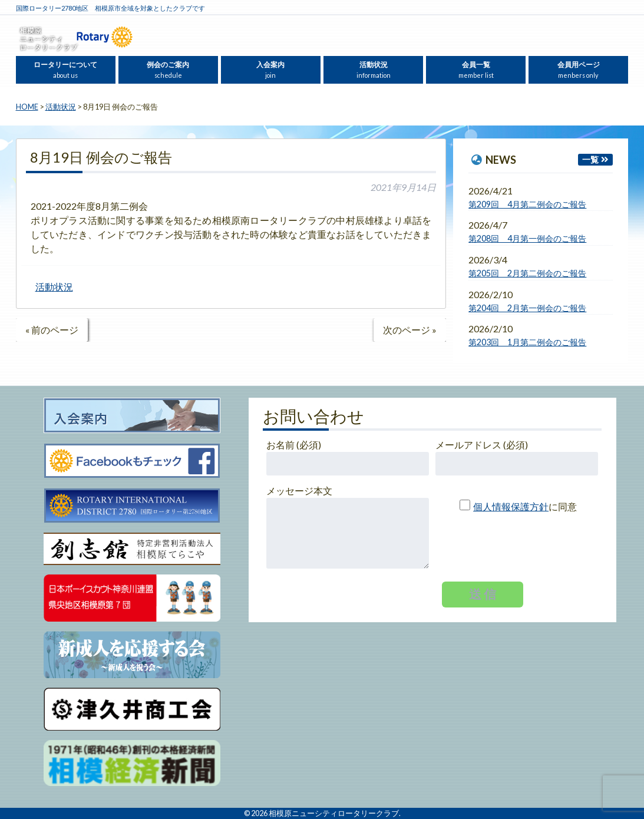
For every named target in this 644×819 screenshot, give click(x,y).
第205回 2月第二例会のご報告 (527, 273)
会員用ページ (579, 70)
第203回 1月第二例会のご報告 (527, 342)
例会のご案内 (168, 70)
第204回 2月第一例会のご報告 (527, 308)
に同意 (513, 506)
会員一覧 (476, 70)
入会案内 (270, 70)
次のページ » (410, 330)
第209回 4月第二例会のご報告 (527, 204)
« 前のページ (52, 330)
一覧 (590, 159)
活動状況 (374, 70)
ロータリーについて (65, 70)
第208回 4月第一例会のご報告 (527, 238)
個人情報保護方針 (511, 506)
